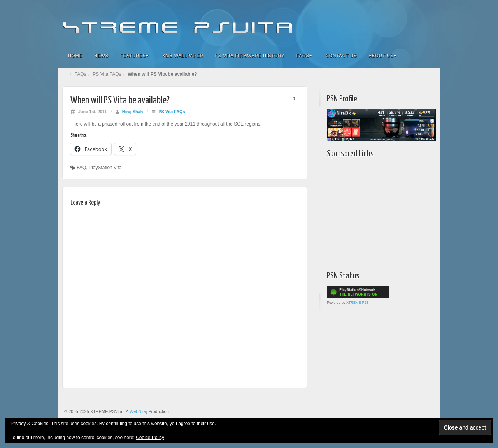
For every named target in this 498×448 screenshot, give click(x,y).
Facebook (376, 23)
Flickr (387, 23)
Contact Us (341, 56)
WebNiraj (138, 411)
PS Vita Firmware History (250, 56)
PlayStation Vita (105, 168)
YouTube (418, 23)
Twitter (408, 23)
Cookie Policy (150, 437)
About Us (382, 56)
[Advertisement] (375, 213)
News (101, 56)
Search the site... (429, 56)
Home (75, 56)
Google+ (397, 23)
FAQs (304, 56)
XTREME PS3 (357, 303)
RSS (429, 23)
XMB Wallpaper (183, 56)
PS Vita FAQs (107, 74)
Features (134, 56)
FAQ (81, 168)
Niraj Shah (132, 112)
